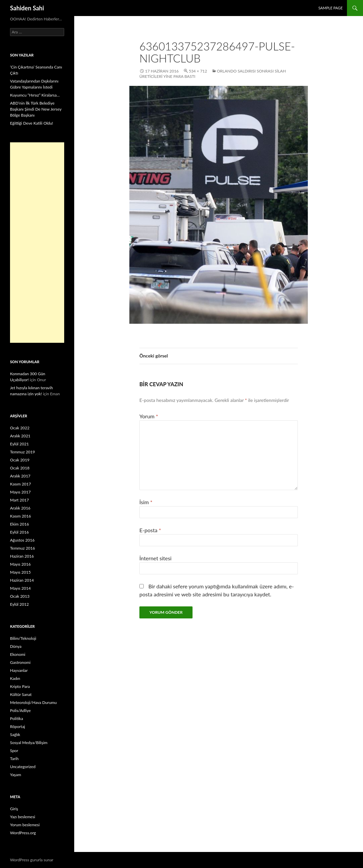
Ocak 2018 (20, 468)
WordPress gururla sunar (32, 860)
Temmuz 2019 (23, 452)
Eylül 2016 (19, 532)
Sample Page (330, 8)
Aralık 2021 (20, 436)
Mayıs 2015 (20, 572)
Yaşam (16, 775)
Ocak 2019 (20, 460)
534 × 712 (198, 71)
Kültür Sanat (21, 694)
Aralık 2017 (20, 476)
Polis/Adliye (20, 710)
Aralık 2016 (20, 508)
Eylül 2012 (19, 604)
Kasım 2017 (21, 484)
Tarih (14, 759)
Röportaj (18, 727)
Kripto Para (20, 686)
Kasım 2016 (21, 516)
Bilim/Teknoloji (23, 638)
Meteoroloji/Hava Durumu (33, 702)
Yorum (149, 416)
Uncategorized (23, 767)
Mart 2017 (20, 500)
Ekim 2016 (20, 524)
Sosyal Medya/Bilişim (29, 743)
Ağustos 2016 (22, 540)
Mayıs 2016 (20, 564)
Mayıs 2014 (20, 588)
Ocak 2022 (20, 428)
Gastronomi (20, 662)
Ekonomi (18, 654)
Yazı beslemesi (23, 817)
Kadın (15, 678)
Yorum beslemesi (25, 825)
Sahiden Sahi (27, 8)
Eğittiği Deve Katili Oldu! (32, 123)
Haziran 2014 (22, 580)
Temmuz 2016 (23, 548)
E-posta (150, 530)
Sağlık (15, 735)
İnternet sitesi (155, 558)
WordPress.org (23, 833)
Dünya (16, 646)
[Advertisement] (37, 243)
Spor (14, 751)
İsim (146, 502)
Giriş (14, 809)
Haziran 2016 (22, 556)
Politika (17, 718)
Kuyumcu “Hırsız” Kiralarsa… (35, 95)
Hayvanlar (19, 670)
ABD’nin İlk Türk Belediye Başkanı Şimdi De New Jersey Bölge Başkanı (36, 109)
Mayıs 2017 (20, 492)
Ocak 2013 (20, 596)
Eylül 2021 (19, 444)
